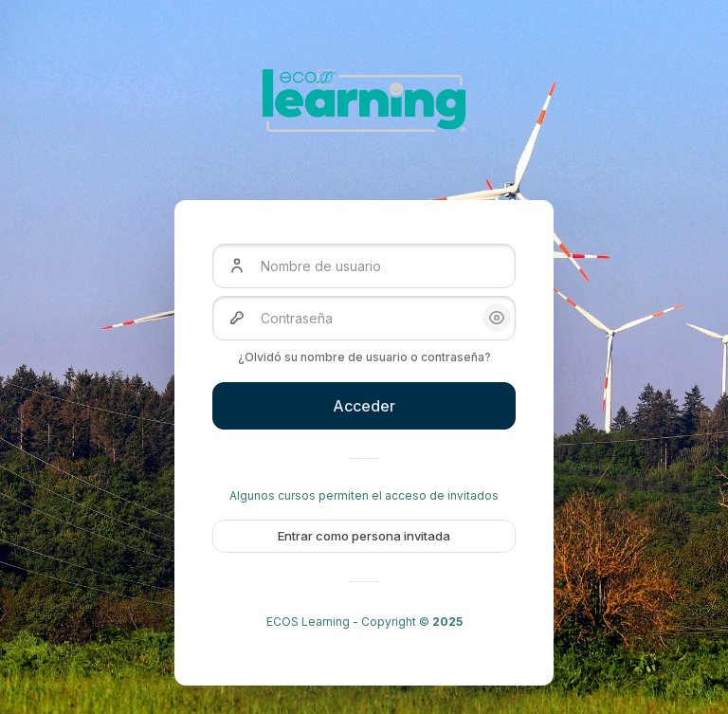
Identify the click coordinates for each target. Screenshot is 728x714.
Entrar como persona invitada (364, 536)
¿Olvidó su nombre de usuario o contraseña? (364, 357)
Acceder (364, 406)
